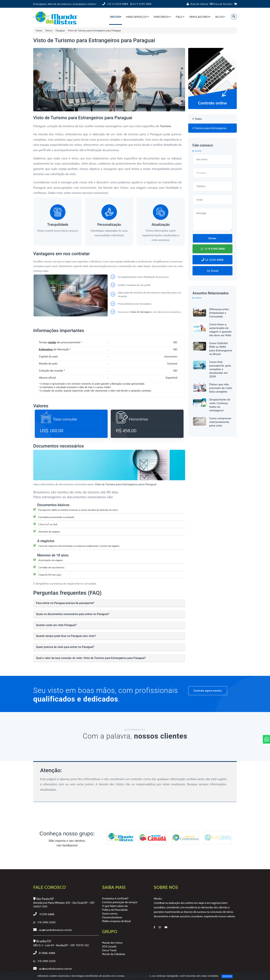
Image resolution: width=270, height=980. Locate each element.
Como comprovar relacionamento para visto (220, 422)
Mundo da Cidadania (114, 954)
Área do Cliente (197, 4)
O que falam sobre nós (115, 906)
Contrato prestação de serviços (120, 902)
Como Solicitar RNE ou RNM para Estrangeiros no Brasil (221, 349)
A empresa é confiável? (115, 898)
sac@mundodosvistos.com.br (55, 930)
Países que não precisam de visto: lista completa (221, 388)
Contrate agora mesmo (208, 691)
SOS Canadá (109, 947)
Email (212, 271)
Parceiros (162, 17)
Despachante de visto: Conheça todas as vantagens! (220, 405)
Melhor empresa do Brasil (116, 921)
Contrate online (212, 103)
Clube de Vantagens (141, 312)
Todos (197, 119)
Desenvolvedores (112, 917)
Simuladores (200, 17)
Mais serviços (138, 17)
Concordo (227, 976)
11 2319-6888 (212, 260)
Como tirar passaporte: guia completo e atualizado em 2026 (220, 369)
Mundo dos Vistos (112, 943)
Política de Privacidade (115, 910)
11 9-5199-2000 (212, 249)
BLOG (220, 17)
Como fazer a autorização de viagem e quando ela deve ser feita (220, 330)
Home (39, 30)
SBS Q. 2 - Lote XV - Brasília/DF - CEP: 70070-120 (61, 945)
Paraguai (60, 30)
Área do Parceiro (221, 4)
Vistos (116, 17)
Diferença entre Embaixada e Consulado (219, 313)
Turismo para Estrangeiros (209, 128)
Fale (180, 17)
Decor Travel (109, 950)
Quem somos (110, 914)
